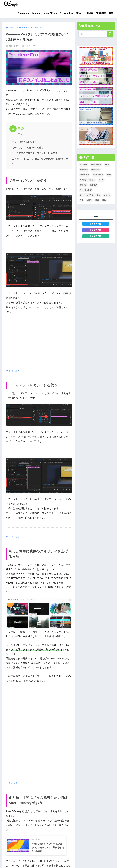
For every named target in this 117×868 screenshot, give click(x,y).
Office (79, 13)
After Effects (50, 13)
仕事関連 (88, 13)
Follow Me (96, 224)
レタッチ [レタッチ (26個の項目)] (107, 195)
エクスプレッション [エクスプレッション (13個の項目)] (87, 180)
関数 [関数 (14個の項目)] (104, 200)
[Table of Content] (21, 134)
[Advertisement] (39, 349)
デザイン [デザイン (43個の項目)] (83, 185)
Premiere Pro (66, 13)
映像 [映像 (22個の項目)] (97, 200)
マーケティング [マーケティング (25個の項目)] (86, 190)
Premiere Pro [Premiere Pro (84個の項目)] (98, 175)
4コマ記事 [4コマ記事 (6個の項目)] (84, 165)
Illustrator (36, 13)
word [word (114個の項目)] (109, 175)
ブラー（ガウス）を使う (24, 142)
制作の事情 (101, 13)
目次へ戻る (13, 371)
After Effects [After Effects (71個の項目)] (96, 165)
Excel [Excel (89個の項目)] (107, 165)
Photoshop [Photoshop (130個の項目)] (96, 170)
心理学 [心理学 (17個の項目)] (89, 200)
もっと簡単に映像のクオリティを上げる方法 (35, 153)
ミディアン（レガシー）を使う (28, 148)
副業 (111, 13)
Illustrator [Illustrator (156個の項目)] (84, 170)
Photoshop (23, 13)
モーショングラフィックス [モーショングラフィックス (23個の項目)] (90, 195)
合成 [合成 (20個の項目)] (81, 200)
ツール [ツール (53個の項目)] (101, 180)
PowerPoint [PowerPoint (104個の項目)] (84, 175)
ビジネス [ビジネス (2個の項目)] (94, 185)
